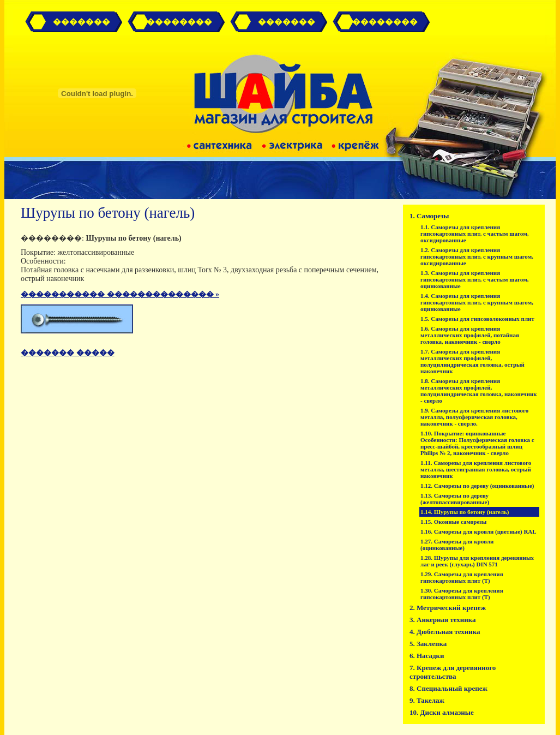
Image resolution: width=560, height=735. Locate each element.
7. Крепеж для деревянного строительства (453, 672)
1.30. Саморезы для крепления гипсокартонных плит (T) (462, 594)
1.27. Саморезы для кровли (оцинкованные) (457, 545)
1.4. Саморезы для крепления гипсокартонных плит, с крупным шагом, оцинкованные (477, 302)
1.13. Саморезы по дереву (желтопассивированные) (455, 499)
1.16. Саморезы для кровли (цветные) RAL (478, 531)
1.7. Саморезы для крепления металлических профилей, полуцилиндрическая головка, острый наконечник (472, 361)
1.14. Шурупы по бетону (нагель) (465, 512)
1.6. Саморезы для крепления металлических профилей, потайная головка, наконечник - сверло (470, 335)
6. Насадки (427, 656)
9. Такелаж (427, 700)
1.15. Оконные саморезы (453, 522)
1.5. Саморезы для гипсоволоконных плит (477, 319)
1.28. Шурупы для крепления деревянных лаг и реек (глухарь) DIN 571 (477, 561)
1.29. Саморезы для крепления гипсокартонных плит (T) (462, 577)
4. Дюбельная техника (445, 632)
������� (82, 22)
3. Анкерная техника (443, 620)
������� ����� (68, 353)
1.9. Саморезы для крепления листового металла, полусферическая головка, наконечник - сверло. (474, 417)
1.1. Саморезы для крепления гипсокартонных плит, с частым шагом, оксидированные (474, 234)
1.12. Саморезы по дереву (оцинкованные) (477, 486)
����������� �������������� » (120, 294)
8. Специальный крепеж (448, 688)
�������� (385, 22)
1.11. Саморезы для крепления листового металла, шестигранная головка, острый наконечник (476, 469)
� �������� (175, 22)
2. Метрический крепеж (448, 608)
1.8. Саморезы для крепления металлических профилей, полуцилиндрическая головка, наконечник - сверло (479, 391)
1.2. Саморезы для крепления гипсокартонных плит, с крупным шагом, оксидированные (477, 256)
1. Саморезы (429, 216)
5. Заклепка (428, 644)
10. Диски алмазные (442, 712)
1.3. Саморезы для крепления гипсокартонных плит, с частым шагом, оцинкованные (474, 279)
